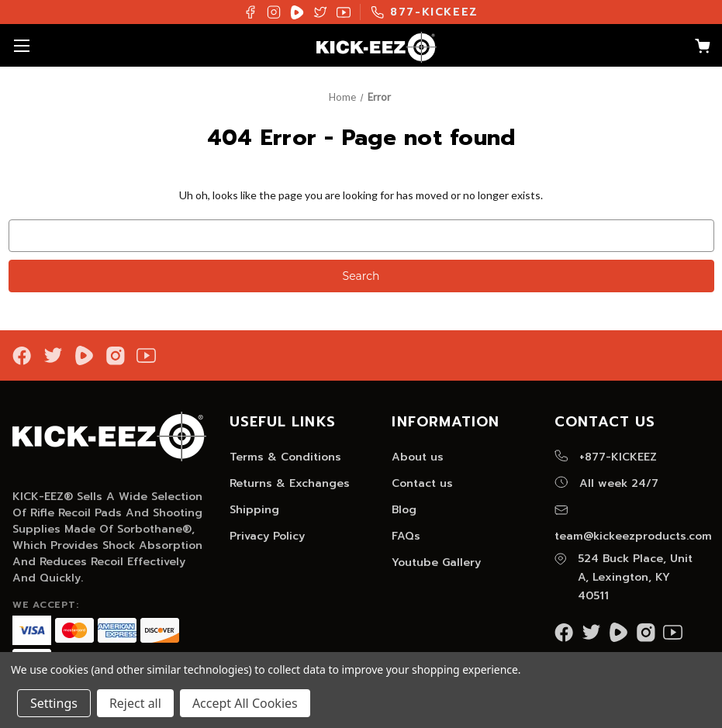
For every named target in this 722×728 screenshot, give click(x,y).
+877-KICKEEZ (606, 457)
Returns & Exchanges (290, 483)
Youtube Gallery (436, 562)
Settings (54, 703)
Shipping (254, 510)
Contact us (422, 483)
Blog (404, 510)
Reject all (135, 703)
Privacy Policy (267, 536)
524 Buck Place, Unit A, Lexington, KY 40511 (624, 577)
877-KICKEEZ (425, 12)
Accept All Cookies (245, 703)
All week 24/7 (606, 483)
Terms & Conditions (285, 457)
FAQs (406, 536)
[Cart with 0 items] (695, 48)
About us (418, 457)
